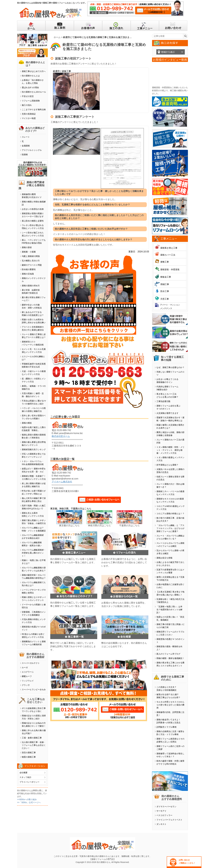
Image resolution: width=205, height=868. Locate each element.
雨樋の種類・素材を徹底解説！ (170, 658)
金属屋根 (26, 146)
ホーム (57, 37)
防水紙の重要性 (29, 269)
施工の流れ (27, 105)
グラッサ (26, 685)
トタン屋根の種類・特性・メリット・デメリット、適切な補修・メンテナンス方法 (170, 450)
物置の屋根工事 (29, 757)
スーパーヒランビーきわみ (34, 689)
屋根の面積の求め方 (31, 286)
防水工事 (165, 291)
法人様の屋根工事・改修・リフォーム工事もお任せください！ (34, 745)
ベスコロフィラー (164, 815)
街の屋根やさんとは (31, 76)
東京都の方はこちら (69, 526)
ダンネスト (161, 824)
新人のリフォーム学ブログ (168, 654)
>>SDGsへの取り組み (27, 799)
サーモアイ (161, 811)
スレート (26, 137)
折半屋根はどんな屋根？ (167, 465)
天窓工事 (165, 299)
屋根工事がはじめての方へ (34, 71)
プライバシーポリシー (29, 782)
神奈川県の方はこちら (99, 526)
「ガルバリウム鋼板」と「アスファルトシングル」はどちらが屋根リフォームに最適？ (170, 528)
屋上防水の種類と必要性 (33, 221)
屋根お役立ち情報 (164, 558)
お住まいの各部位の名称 (33, 209)
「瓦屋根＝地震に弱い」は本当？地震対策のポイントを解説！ (169, 610)
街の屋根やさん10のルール (34, 92)
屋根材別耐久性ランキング (34, 449)
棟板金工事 (166, 277)
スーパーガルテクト (31, 663)
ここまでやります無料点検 (34, 109)
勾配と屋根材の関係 (31, 256)
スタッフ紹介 (25, 777)
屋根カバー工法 (168, 255)
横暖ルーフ (27, 676)
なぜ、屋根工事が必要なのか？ (170, 367)
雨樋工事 (165, 284)
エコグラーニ (28, 672)
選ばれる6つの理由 (30, 87)
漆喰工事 (165, 262)
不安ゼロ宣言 (28, 96)
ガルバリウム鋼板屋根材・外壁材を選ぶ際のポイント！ (34, 553)
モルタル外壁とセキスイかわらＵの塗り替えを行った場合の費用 (170, 705)
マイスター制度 (29, 118)
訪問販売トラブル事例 (166, 727)
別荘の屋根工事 (29, 753)
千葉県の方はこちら (129, 526)
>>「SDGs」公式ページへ (29, 802)
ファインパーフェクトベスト (169, 820)
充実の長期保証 (29, 114)
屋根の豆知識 (28, 274)
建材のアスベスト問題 (32, 265)
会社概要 (23, 773)
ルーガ (25, 667)
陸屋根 (25, 155)
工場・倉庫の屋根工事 (32, 738)
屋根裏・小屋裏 (29, 252)
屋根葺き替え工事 (169, 248)
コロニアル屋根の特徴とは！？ (170, 514)
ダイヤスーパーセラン (166, 807)
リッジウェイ (28, 681)
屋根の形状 (27, 247)
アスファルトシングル (32, 150)
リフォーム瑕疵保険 (31, 101)
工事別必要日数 (163, 401)
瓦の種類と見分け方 (31, 261)
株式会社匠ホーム (61, 436)
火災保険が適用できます (167, 413)
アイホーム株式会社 (62, 482)
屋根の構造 (27, 423)
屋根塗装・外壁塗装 (170, 269)
